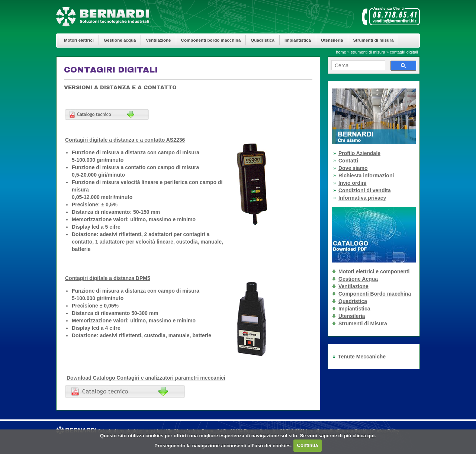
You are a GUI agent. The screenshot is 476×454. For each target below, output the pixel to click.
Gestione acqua (120, 40)
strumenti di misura (368, 52)
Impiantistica (298, 40)
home (341, 52)
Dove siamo (353, 168)
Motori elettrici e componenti (374, 271)
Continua (308, 445)
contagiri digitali (404, 52)
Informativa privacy (362, 198)
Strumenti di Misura (363, 323)
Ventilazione (158, 40)
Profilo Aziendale (359, 153)
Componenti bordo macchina (211, 40)
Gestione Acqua (358, 279)
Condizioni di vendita (365, 190)
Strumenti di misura (373, 40)
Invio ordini (352, 183)
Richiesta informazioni (366, 176)
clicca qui (364, 436)
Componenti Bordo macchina (375, 294)
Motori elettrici (79, 40)
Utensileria (332, 40)
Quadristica (263, 40)
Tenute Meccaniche (362, 357)
